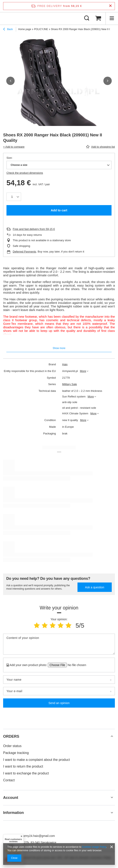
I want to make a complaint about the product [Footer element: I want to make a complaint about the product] (36, 760)
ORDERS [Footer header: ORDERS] (11, 736)
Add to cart (59, 210)
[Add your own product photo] (75, 665)
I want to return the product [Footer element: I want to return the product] (23, 766)
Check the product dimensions (25, 173)
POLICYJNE (41, 29)
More (83, 371)
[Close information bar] (110, 6)
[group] (59, 92)
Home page (25, 29)
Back (8, 30)
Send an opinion (59, 703)
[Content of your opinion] (59, 644)
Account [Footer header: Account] (11, 798)
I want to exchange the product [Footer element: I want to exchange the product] (26, 773)
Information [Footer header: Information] (13, 813)
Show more (59, 348)
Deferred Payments (24, 252)
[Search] (87, 18)
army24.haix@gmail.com (39, 836)
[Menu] (112, 18)
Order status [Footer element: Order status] (12, 746)
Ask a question (95, 587)
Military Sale (70, 384)
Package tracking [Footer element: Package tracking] (16, 753)
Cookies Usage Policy (94, 847)
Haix (65, 364)
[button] (10, 81)
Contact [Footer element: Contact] (9, 780)
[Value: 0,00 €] (98, 18)
